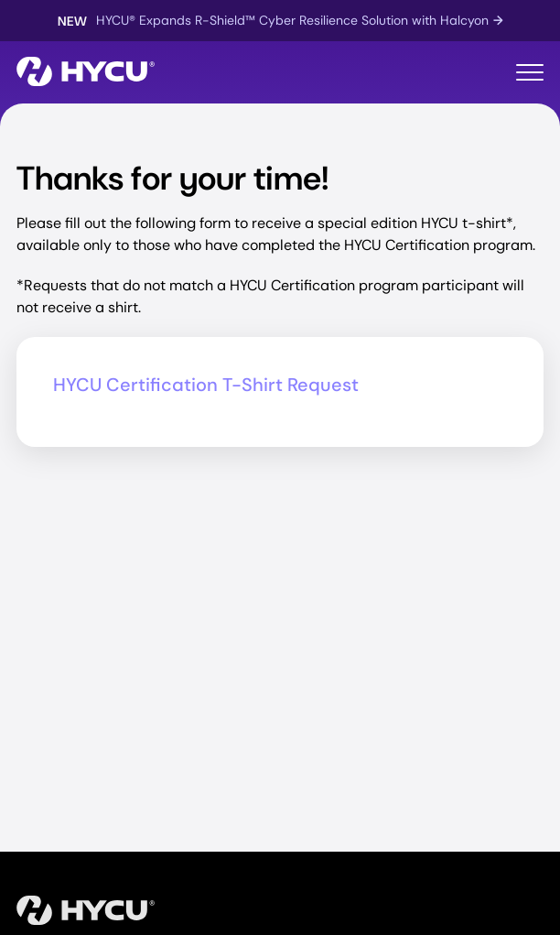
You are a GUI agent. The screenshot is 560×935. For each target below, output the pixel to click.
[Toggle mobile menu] (530, 73)
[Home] (86, 73)
